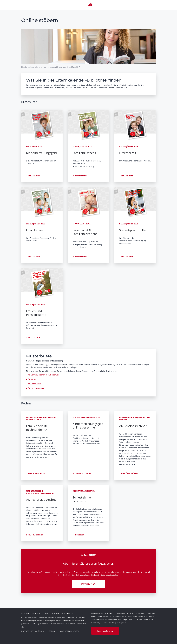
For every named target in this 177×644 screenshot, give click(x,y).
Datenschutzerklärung (33, 631)
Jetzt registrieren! (105, 631)
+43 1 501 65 (70, 613)
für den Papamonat (36, 388)
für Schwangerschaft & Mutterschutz (43, 375)
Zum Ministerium (83, 473)
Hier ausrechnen (36, 473)
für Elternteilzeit (35, 384)
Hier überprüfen (129, 473)
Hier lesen (79, 535)
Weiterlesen (34, 175)
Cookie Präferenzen (70, 631)
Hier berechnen (36, 535)
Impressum (52, 631)
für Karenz (32, 379)
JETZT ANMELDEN (88, 584)
